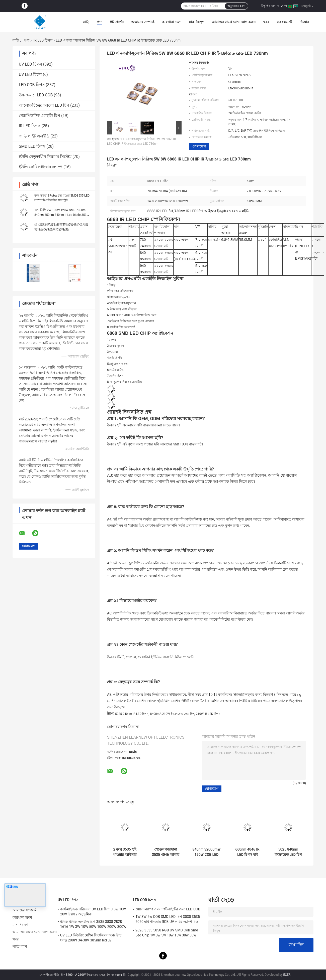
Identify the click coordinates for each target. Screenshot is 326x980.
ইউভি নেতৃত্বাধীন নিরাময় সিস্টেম (45, 157)
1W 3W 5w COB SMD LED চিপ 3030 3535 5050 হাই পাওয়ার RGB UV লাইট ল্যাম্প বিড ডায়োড (168, 920)
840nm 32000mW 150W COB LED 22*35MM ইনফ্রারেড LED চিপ (206, 852)
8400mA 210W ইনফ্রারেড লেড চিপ (172, 714)
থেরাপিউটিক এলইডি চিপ (39, 116)
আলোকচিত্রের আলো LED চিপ (44, 105)
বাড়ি (86, 22)
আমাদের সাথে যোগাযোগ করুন (233, 22)
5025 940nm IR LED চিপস (132, 714)
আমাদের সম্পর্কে (143, 22)
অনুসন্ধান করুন (236, 6)
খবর (266, 22)
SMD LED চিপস (32, 146)
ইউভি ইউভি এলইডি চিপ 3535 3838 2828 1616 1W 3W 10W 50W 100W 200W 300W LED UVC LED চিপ (93, 925)
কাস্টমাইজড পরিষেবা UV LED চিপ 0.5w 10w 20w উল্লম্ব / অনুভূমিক (93, 912)
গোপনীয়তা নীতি (49, 975)
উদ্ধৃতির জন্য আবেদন (274, 6)
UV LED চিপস (30, 64)
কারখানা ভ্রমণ (172, 22)
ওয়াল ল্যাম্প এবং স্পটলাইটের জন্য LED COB (168, 909)
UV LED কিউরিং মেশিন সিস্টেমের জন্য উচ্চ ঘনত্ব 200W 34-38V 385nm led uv (91, 938)
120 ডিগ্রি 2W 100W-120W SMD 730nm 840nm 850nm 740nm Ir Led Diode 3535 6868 (61, 215)
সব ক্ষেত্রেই (284, 22)
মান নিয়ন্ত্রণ (196, 22)
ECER (287, 975)
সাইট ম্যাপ (20, 946)
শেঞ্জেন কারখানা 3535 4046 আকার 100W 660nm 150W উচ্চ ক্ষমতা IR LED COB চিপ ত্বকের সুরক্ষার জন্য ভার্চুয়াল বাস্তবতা (166, 852)
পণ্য (100, 22)
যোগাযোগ (199, 146)
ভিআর (304, 22)
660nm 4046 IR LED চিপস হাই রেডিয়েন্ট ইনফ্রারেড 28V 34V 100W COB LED (247, 852)
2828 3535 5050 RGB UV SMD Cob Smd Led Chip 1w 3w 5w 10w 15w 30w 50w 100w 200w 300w (167, 933)
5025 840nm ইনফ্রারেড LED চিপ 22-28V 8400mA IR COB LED (288, 852)
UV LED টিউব (30, 74)
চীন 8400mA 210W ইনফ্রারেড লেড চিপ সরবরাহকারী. (94, 975)
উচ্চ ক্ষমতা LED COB (36, 95)
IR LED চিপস (43, 40)
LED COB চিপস (32, 85)
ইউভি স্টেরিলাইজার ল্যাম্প (41, 167)
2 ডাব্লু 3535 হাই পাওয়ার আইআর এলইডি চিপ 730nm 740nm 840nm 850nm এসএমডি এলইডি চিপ (125, 852)
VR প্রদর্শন (117, 22)
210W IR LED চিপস (208, 714)
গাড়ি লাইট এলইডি (34, 136)
